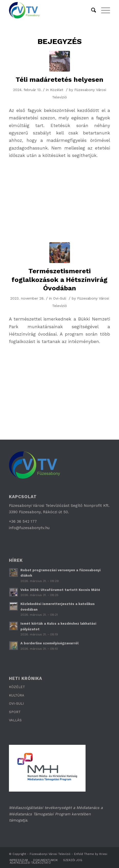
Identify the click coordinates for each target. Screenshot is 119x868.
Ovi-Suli (60, 298)
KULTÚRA (17, 695)
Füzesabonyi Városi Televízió (50, 854)
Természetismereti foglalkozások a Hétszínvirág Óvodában (59, 280)
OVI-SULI (16, 704)
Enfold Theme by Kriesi (91, 854)
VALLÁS (15, 720)
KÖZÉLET (17, 687)
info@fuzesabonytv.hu (29, 528)
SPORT (15, 712)
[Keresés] (91, 10)
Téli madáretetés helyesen (59, 79)
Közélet (57, 90)
